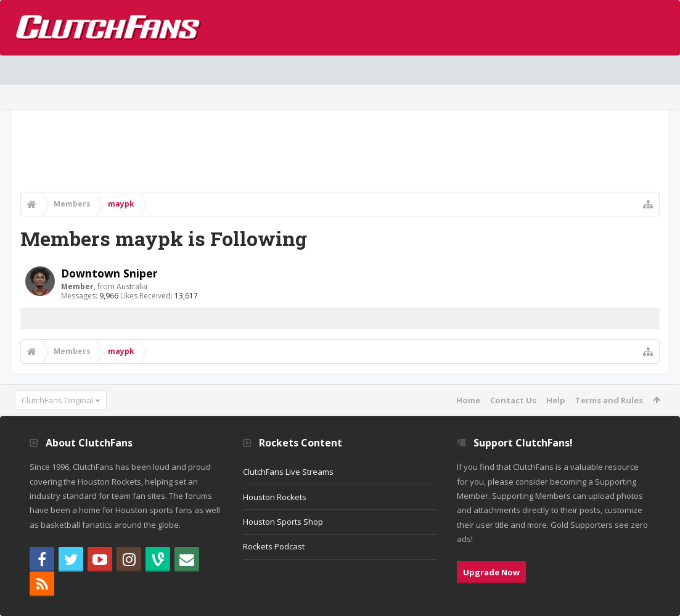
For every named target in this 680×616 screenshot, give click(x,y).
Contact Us (513, 400)
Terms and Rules (609, 400)
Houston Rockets (275, 497)
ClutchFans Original (57, 400)
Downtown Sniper (109, 273)
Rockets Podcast (274, 546)
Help (556, 400)
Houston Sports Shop (283, 522)
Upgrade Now (491, 572)
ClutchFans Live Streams (288, 472)
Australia (132, 286)
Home (468, 400)
